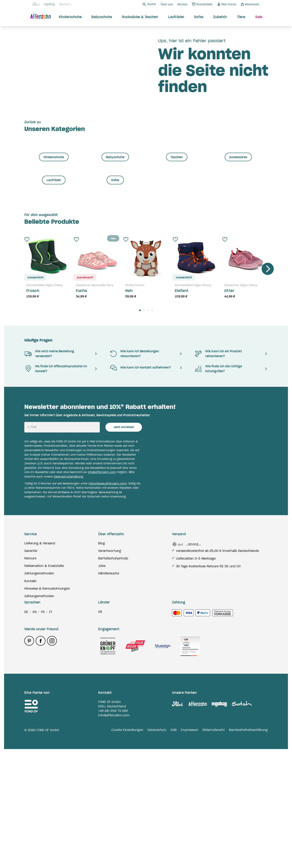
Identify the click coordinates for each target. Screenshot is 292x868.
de (26, 731)
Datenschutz (157, 849)
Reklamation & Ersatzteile (44, 676)
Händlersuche (109, 684)
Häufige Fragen (38, 450)
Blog (101, 653)
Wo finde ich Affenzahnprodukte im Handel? (56, 479)
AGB (174, 849)
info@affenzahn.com (102, 582)
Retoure (30, 668)
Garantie (31, 661)
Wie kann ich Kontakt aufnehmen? (140, 478)
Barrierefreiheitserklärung (248, 849)
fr (43, 731)
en (35, 731)
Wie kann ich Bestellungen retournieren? (134, 464)
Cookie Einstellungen (127, 849)
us (100, 731)
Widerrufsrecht (214, 849)
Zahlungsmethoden (39, 684)
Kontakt (30, 691)
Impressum (189, 849)
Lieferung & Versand (40, 653)
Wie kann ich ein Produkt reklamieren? (218, 464)
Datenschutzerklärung (68, 587)
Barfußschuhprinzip (113, 668)
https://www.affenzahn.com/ (108, 594)
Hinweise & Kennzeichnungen (47, 699)
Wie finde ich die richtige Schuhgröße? (218, 479)
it (51, 731)
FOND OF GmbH (109, 821)
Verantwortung (110, 661)
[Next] (268, 379)
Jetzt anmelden (124, 537)
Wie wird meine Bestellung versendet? (49, 464)
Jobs (102, 676)
